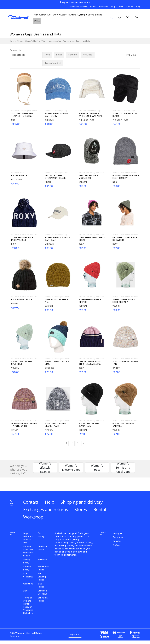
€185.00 (16, 124)
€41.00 (49, 186)
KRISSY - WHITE (19, 176)
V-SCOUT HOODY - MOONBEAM (88, 177)
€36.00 (116, 186)
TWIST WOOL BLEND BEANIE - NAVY (55, 425)
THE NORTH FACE (86, 120)
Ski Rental (43, 560)
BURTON (49, 306)
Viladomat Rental (43, 548)
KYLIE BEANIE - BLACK (22, 300)
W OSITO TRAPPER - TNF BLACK (125, 115)
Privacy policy (27, 561)
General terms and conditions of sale (28, 551)
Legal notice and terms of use (28, 538)
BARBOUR (49, 120)
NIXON (48, 182)
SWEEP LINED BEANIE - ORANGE (90, 301)
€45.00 (15, 184)
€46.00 (83, 124)
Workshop (103, 7)
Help (138, 7)
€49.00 (49, 124)
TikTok (116, 545)
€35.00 (49, 248)
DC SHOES (50, 368)
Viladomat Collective (78, 7)
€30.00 (15, 308)
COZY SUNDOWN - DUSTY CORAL (92, 239)
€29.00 (83, 310)
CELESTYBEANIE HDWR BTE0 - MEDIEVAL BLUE (90, 363)
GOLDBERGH (17, 180)
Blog (113, 7)
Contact (130, 7)
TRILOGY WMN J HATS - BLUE (57, 363)
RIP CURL (49, 430)
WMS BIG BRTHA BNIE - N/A (56, 301)
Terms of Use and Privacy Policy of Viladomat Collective (28, 605)
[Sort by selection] (20, 55)
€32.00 (83, 248)
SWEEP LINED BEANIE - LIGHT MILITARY (124, 301)
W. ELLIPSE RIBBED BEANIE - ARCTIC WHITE (24, 425)
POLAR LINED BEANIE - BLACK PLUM (90, 425)
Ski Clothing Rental (42, 577)
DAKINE (15, 304)
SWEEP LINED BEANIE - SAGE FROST (22, 363)
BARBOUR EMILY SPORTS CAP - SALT (57, 239)
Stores (120, 7)
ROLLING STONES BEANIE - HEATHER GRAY (126, 177)
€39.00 (83, 186)
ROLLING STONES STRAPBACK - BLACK (55, 177)
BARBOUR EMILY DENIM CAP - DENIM (56, 115)
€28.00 (49, 372)
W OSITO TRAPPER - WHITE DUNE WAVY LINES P (91, 115)
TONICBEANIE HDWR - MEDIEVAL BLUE (22, 239)
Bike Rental (41, 585)
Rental (93, 7)
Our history (41, 535)
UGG (13, 120)
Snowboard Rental (43, 568)
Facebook (118, 537)
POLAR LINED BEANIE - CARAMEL (123, 425)
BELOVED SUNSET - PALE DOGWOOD (125, 239)
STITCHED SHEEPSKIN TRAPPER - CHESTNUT (23, 115)
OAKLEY (116, 368)
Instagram (118, 533)
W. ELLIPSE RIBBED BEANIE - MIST (125, 363)
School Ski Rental (43, 599)
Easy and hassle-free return (75, 2)
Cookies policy (27, 568)
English (75, 635)
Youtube (117, 541)
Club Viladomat (28, 575)
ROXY (14, 244)
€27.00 (116, 372)
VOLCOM (83, 182)
